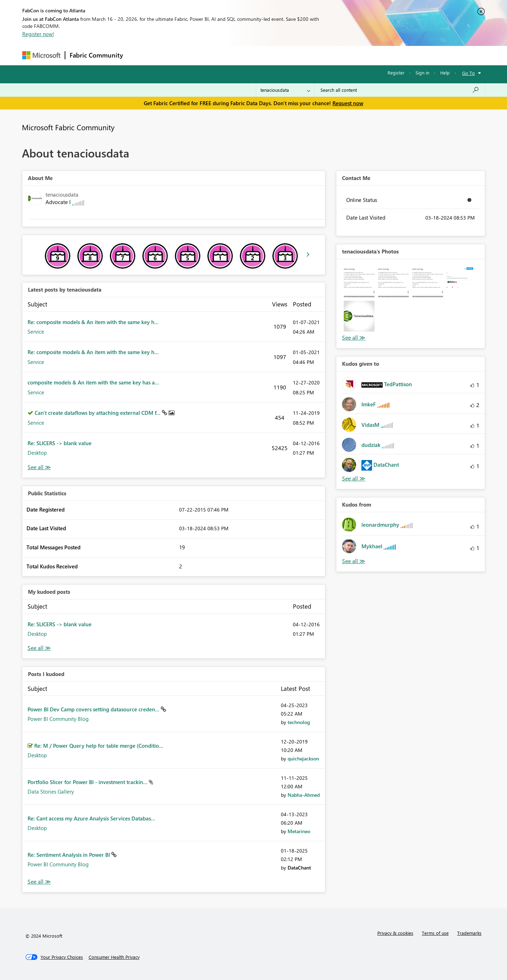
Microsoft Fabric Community (68, 127)
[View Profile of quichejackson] (303, 758)
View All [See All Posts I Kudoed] (39, 882)
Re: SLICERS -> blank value (60, 443)
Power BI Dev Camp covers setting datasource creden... (94, 709)
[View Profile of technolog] (299, 722)
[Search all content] (400, 90)
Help (445, 73)
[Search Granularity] (285, 90)
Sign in (422, 73)
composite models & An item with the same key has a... (93, 382)
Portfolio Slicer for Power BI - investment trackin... (88, 782)
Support (319, 55)
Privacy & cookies (395, 933)
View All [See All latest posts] (39, 467)
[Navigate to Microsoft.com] (41, 55)
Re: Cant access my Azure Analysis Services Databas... (91, 818)
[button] (359, 282)
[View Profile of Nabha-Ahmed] (304, 795)
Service (36, 331)
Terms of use (435, 933)
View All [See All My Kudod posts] (39, 648)
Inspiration (170, 55)
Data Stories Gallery (51, 791)
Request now (348, 103)
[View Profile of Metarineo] (299, 831)
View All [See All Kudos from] (354, 561)
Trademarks (469, 933)
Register (396, 73)
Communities (231, 55)
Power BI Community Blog (58, 719)
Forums (139, 55)
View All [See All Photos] (354, 338)
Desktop (37, 453)
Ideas (199, 55)
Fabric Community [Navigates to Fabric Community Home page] (96, 55)
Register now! (38, 34)
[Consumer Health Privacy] (114, 957)
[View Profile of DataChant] (299, 868)
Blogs (262, 55)
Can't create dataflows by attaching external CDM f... (98, 413)
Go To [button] (468, 73)
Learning (289, 55)
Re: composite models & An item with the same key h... (93, 322)
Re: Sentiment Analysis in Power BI (69, 855)
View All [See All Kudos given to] (354, 479)
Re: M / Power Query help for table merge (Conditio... (99, 746)
